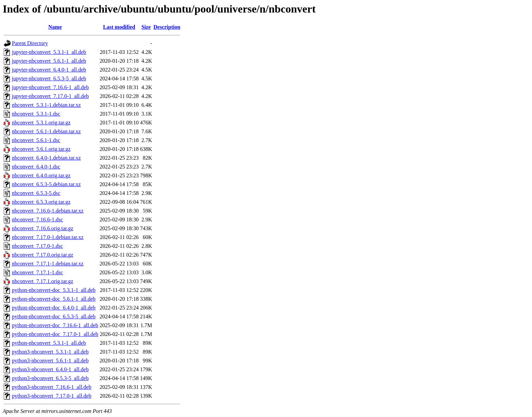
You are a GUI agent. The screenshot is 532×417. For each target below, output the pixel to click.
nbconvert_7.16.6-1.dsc (37, 220)
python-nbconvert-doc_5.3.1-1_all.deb (54, 290)
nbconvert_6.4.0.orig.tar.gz (41, 175)
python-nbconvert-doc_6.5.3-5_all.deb (54, 316)
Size (146, 27)
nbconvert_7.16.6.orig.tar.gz (43, 228)
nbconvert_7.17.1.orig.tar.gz (43, 281)
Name (55, 27)
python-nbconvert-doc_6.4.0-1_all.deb (54, 308)
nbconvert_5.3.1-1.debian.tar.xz (46, 105)
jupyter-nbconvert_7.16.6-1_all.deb (50, 87)
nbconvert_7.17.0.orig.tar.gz (43, 255)
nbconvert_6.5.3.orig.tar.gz (41, 202)
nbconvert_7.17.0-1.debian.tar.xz (48, 237)
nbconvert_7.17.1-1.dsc (37, 272)
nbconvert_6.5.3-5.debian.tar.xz (46, 184)
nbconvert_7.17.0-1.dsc (37, 246)
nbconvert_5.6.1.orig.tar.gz (41, 149)
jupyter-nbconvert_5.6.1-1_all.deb (49, 61)
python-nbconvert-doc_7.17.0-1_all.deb (55, 334)
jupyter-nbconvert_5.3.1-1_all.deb (49, 52)
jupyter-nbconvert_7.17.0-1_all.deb (50, 96)
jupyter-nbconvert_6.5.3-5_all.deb (49, 78)
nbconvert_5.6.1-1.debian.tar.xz (46, 131)
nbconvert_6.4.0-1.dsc (36, 167)
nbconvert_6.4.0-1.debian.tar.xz (46, 158)
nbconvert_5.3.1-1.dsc (36, 114)
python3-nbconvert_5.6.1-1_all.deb (50, 361)
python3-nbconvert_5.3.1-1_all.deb (50, 352)
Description (167, 27)
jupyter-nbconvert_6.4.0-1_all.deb (49, 70)
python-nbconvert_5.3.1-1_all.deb (49, 343)
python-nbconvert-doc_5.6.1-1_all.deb (54, 299)
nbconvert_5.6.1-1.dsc (36, 140)
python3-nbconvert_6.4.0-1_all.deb (50, 369)
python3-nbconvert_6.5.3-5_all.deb (50, 378)
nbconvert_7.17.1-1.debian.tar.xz (48, 264)
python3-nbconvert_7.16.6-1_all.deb (52, 387)
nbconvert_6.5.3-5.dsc (36, 193)
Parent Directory (30, 43)
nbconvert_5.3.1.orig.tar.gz (41, 123)
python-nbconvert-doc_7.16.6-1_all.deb (55, 325)
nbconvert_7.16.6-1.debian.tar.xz (48, 211)
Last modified (119, 27)
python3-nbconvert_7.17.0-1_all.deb (52, 396)
